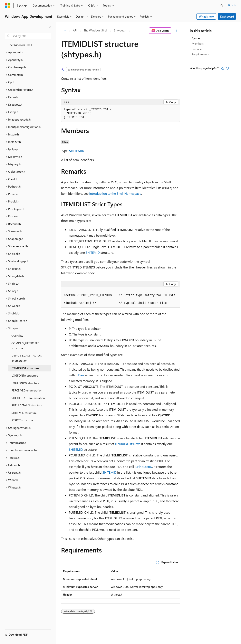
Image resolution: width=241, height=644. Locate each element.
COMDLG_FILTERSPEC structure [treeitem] (25, 346)
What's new (206, 16)
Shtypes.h (120, 30)
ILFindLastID (143, 467)
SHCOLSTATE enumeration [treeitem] (28, 398)
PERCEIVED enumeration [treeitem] (27, 390)
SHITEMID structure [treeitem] (24, 413)
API (75, 30)
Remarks (197, 49)
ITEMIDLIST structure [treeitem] (25, 368)
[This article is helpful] (223, 68)
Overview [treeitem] (17, 336)
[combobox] (28, 36)
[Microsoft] (8, 6)
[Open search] (222, 6)
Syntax (196, 38)
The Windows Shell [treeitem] (20, 45)
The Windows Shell (95, 30)
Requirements (200, 54)
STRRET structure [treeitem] (22, 420)
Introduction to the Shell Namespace (115, 193)
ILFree (80, 375)
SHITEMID (77, 151)
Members (198, 43)
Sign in (232, 5)
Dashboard (227, 16)
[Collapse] (50, 27)
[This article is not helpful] (228, 68)
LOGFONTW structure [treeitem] (25, 383)
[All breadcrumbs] (65, 31)
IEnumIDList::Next (127, 444)
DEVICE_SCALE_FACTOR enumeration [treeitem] (26, 358)
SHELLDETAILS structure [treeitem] (27, 405)
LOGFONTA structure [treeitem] (25, 375)
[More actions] (176, 31)
